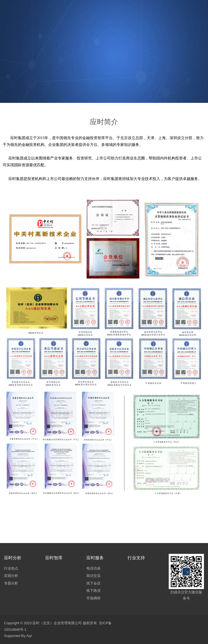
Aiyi (29, 636)
